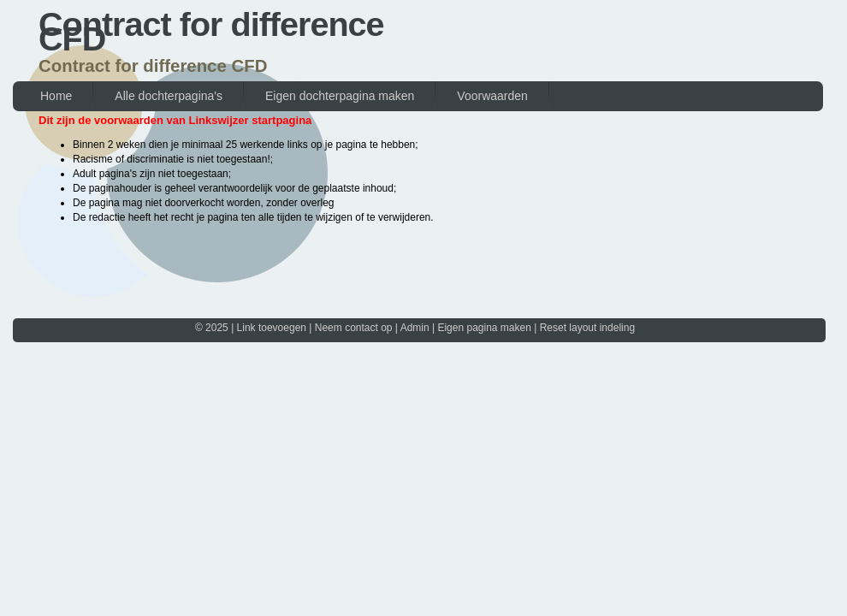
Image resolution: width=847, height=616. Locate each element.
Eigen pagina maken (484, 328)
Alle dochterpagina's (169, 96)
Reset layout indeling (587, 328)
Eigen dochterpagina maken (340, 96)
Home (56, 96)
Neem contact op (354, 328)
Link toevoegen (272, 328)
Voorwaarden (492, 96)
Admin (415, 328)
